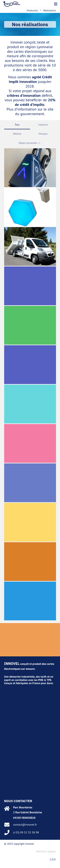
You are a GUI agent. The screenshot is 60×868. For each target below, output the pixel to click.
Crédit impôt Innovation (30, 79)
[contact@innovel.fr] (9, 825)
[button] (56, 4)
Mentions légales (46, 851)
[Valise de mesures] (30, 483)
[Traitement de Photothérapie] (30, 562)
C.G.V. (53, 859)
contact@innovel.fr (25, 825)
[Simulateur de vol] (30, 325)
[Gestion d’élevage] (30, 522)
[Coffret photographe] (30, 365)
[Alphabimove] (30, 168)
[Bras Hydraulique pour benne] (30, 246)
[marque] (12, 4)
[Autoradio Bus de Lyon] (30, 443)
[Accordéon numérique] (30, 601)
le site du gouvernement (34, 111)
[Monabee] (30, 207)
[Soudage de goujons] (30, 404)
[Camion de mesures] (30, 286)
